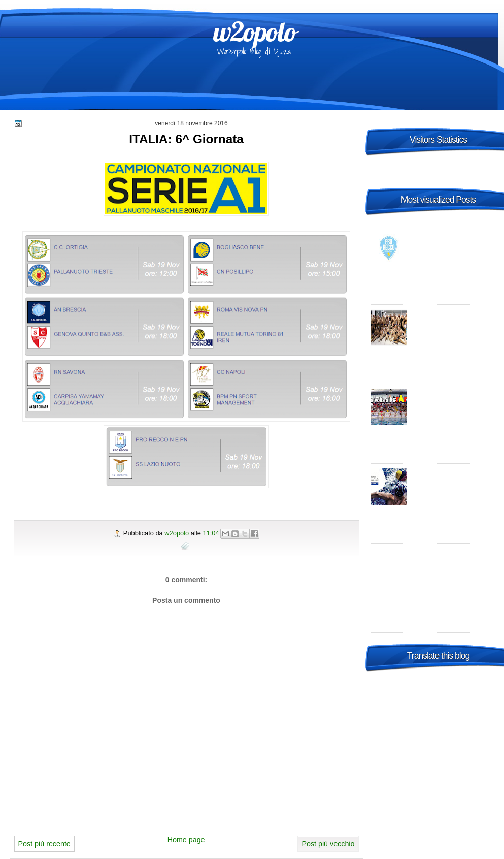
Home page (186, 840)
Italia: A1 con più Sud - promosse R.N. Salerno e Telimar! (453, 403)
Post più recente (44, 844)
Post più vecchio (328, 844)
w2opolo (255, 31)
